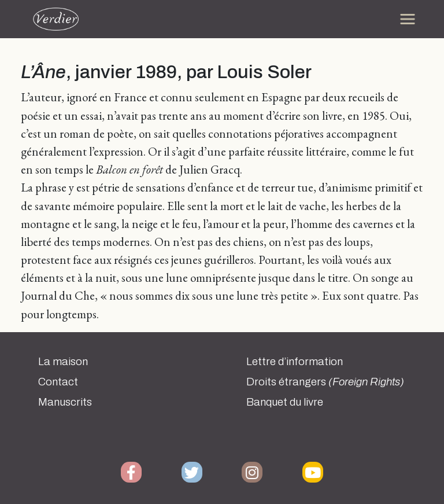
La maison (63, 362)
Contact (58, 382)
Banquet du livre (285, 402)
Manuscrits (65, 402)
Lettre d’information (295, 362)
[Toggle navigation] (408, 19)
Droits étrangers (325, 382)
